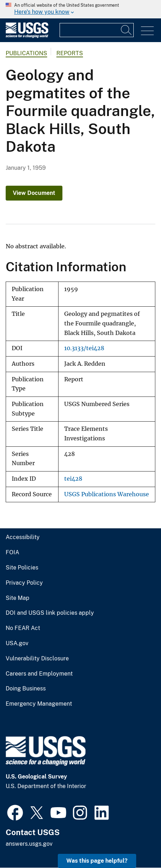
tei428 (73, 479)
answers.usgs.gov (29, 844)
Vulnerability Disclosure (37, 659)
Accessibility (23, 537)
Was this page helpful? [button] (97, 861)
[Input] (97, 30)
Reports (70, 53)
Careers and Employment (39, 674)
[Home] (27, 36)
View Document (34, 193)
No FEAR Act (23, 628)
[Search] (127, 30)
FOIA (12, 552)
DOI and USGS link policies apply (50, 613)
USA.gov (17, 643)
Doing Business (26, 689)
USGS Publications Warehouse (107, 494)
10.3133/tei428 (84, 348)
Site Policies (22, 568)
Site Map (18, 598)
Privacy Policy (24, 583)
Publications (26, 53)
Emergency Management (39, 704)
